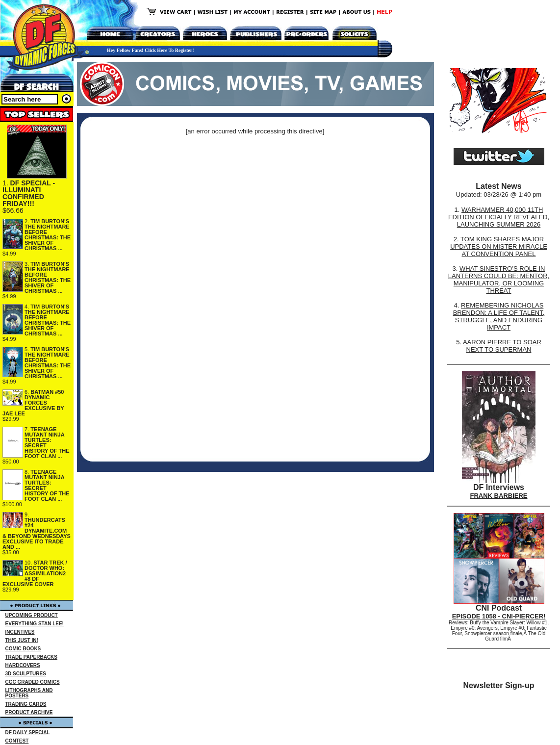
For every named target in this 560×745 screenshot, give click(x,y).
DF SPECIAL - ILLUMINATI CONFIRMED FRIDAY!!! (29, 193)
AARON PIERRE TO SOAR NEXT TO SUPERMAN (502, 346)
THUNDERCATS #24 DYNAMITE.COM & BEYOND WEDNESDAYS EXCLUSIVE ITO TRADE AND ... (37, 533)
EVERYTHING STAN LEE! (35, 624)
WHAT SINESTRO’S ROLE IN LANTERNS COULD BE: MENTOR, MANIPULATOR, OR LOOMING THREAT (499, 280)
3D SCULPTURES (26, 674)
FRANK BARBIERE (499, 496)
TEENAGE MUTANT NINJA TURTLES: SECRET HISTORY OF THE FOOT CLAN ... (47, 443)
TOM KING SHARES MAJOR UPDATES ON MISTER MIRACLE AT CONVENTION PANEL (499, 246)
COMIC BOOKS (23, 649)
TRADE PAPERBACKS (32, 657)
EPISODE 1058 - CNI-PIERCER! (499, 616)
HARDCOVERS (23, 665)
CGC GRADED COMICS (33, 682)
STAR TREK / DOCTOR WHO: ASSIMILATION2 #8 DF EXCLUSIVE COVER (35, 573)
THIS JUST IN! (22, 640)
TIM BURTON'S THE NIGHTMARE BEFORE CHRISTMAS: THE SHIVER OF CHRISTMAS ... (48, 235)
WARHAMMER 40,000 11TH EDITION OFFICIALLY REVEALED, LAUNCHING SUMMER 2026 (499, 217)
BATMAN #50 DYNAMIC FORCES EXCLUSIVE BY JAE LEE (33, 403)
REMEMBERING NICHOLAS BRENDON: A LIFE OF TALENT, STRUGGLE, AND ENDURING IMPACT (499, 316)
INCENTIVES (20, 632)
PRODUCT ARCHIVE (29, 712)
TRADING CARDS (26, 704)
